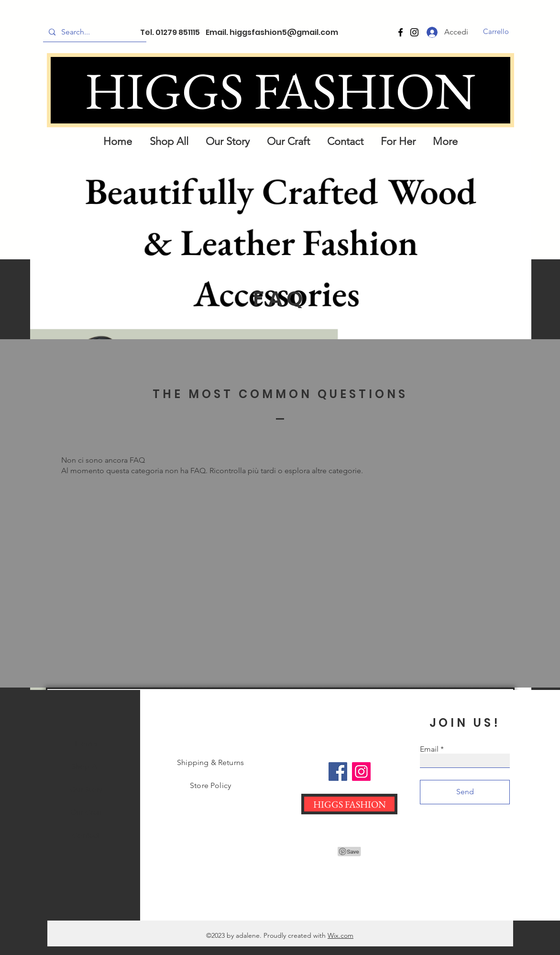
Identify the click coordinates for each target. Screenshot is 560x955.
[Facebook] (401, 32)
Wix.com (340, 935)
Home (86, 743)
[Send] (465, 792)
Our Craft (86, 812)
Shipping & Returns (210, 762)
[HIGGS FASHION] (280, 90)
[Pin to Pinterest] (350, 852)
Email (429, 749)
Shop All (86, 766)
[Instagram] (414, 32)
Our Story (86, 789)
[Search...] (94, 32)
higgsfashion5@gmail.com (284, 32)
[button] (496, 32)
